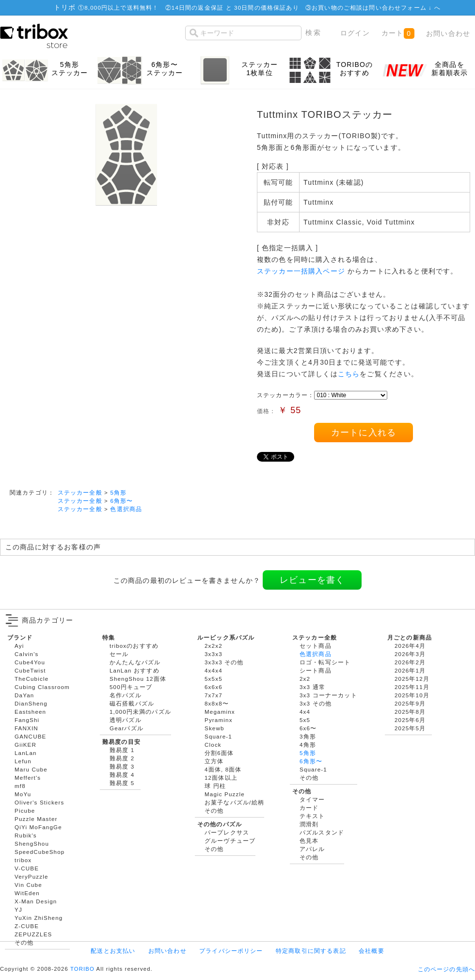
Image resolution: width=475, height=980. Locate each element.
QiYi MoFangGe (38, 827)
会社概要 (372, 951)
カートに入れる (364, 433)
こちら (349, 374)
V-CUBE (27, 868)
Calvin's (27, 654)
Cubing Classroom (42, 687)
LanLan (26, 753)
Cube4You (30, 662)
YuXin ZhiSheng (39, 918)
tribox (23, 860)
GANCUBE (30, 736)
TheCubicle (32, 679)
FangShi (27, 720)
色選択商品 (126, 509)
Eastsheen (30, 712)
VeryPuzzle (32, 876)
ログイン (355, 33)
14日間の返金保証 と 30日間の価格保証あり (235, 8)
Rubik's (26, 835)
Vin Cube (28, 885)
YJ (18, 909)
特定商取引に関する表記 (311, 951)
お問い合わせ (448, 33)
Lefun (23, 761)
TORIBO (82, 969)
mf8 (20, 786)
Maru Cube (31, 769)
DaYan (24, 695)
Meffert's (28, 778)
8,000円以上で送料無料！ (121, 8)
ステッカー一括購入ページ (301, 271)
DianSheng (31, 703)
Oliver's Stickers (39, 802)
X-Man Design (36, 901)
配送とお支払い (113, 951)
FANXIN (26, 728)
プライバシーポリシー (231, 951)
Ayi (19, 646)
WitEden (27, 893)
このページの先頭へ (446, 969)
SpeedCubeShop (40, 852)
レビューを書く (312, 580)
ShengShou (32, 843)
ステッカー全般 (80, 492)
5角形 (118, 492)
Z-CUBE (27, 926)
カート (398, 33)
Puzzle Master (36, 819)
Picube (25, 811)
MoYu (23, 794)
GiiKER (25, 745)
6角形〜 (121, 501)
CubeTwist (30, 670)
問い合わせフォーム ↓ (401, 8)
